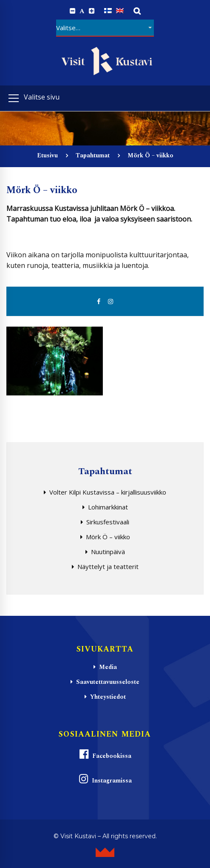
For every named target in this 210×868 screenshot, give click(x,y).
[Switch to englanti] (120, 11)
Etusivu (47, 155)
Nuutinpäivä (108, 552)
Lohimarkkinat (108, 507)
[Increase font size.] (92, 11)
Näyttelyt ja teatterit (108, 566)
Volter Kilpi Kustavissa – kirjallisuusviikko (108, 492)
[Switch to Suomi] (108, 11)
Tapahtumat (93, 155)
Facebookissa (105, 755)
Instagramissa (105, 779)
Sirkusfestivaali (108, 522)
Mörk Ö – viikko (108, 537)
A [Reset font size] (82, 11)
